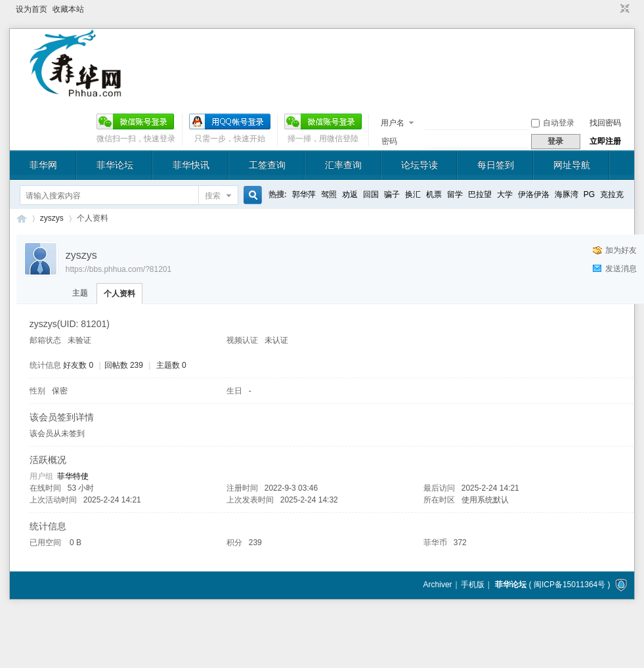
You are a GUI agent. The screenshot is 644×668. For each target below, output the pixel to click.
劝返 (350, 194)
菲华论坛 (115, 165)
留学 (455, 194)
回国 (371, 194)
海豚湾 (567, 194)
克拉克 (612, 194)
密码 (389, 141)
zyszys (52, 218)
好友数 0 (78, 365)
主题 (80, 293)
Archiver (438, 585)
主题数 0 (171, 365)
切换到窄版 (623, 9)
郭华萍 (304, 194)
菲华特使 (73, 476)
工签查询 (267, 165)
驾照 (329, 194)
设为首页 (32, 9)
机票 (434, 194)
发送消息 (621, 269)
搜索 (213, 196)
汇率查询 (343, 165)
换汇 (413, 194)
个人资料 (119, 294)
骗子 (392, 194)
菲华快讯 (191, 165)
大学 (505, 194)
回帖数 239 (124, 365)
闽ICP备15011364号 (569, 585)
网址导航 (572, 165)
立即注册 (605, 141)
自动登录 (553, 123)
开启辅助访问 (612, 9)
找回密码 (605, 123)
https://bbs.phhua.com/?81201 (118, 269)
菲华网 (43, 165)
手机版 (473, 585)
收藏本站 (68, 9)
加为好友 (621, 250)
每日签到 (496, 165)
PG (589, 194)
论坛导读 (419, 165)
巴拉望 (480, 194)
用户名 (393, 123)
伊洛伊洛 (534, 194)
